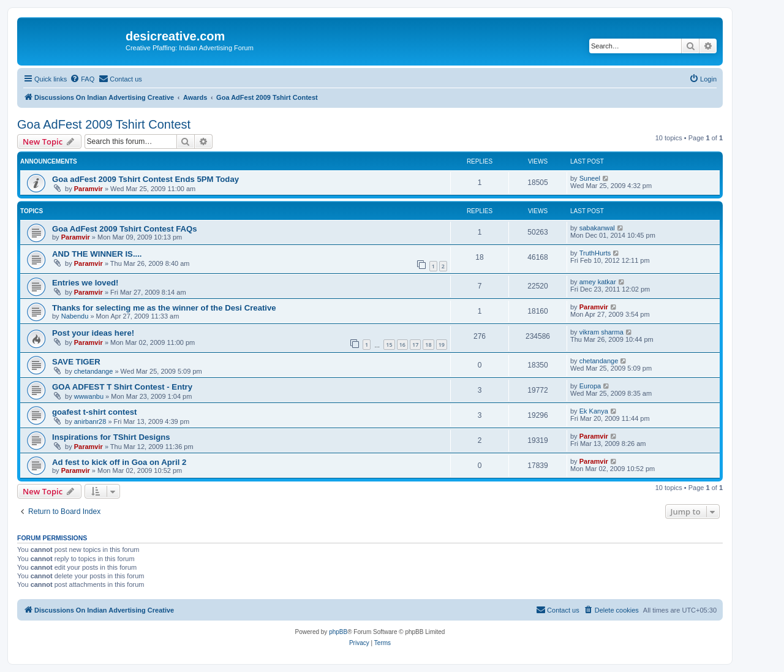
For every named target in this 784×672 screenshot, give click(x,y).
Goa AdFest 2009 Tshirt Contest (104, 124)
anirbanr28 (90, 421)
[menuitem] (82, 79)
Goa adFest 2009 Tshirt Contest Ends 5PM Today (145, 179)
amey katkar (598, 282)
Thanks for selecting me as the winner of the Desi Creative (164, 308)
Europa (590, 386)
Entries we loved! (85, 283)
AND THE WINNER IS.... (97, 254)
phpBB (338, 632)
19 (442, 345)
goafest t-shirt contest (94, 412)
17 (415, 345)
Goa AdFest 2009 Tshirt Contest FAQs (125, 229)
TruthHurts (595, 253)
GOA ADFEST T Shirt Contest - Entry (122, 387)
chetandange (94, 371)
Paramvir (89, 189)
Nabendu (75, 316)
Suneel (590, 178)
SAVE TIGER (76, 362)
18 (428, 345)
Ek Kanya (594, 411)
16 (402, 345)
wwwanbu (89, 396)
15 (389, 345)
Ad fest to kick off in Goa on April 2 (119, 462)
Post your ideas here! (93, 333)
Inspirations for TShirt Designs (111, 437)
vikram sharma (601, 332)
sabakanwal (597, 228)
